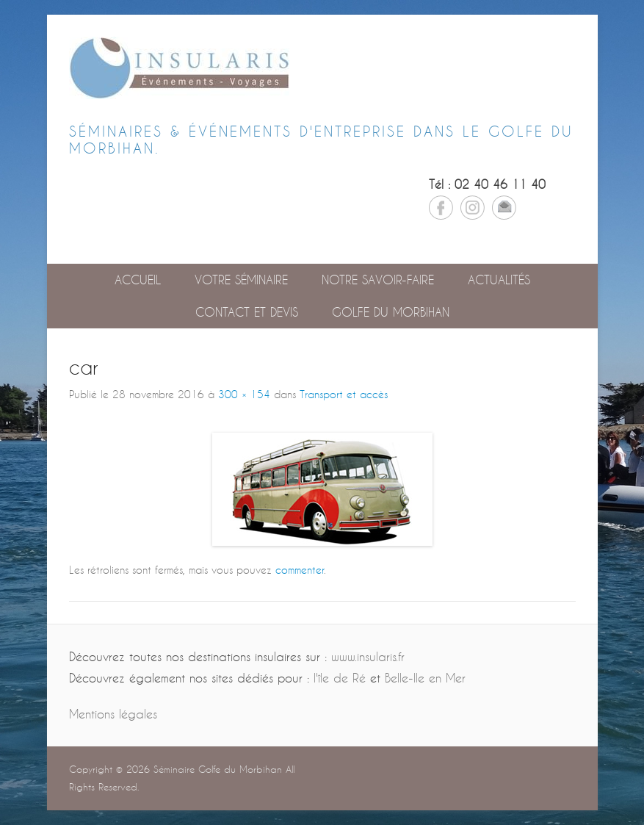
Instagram (473, 208)
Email (504, 208)
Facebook (441, 208)
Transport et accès (344, 394)
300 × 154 (244, 394)
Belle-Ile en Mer (425, 678)
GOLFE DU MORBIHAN (391, 312)
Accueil (138, 280)
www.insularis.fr (368, 656)
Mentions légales (113, 714)
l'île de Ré (340, 678)
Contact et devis (247, 312)
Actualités (499, 280)
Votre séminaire (241, 280)
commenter (300, 570)
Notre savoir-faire (378, 280)
